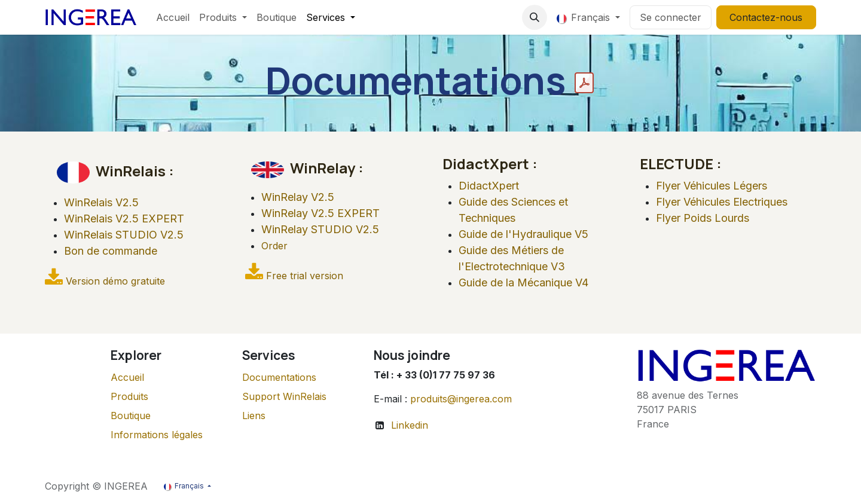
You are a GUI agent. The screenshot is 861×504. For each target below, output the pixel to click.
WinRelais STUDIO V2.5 (124, 235)
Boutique (131, 416)
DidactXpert (489, 186)
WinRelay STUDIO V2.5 (320, 229)
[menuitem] (173, 17)
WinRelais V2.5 (101, 202)
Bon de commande (111, 251)
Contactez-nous (766, 17)
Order (274, 246)
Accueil (127, 377)
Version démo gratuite (115, 281)
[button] (535, 17)
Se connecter (671, 17)
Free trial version (305, 276)
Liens (254, 416)
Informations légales (157, 435)
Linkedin (410, 425)
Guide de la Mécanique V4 (523, 282)
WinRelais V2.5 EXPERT (124, 219)
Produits (129, 396)
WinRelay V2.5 (299, 197)
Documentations (279, 377)
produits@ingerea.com (461, 399)
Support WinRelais (284, 396)
